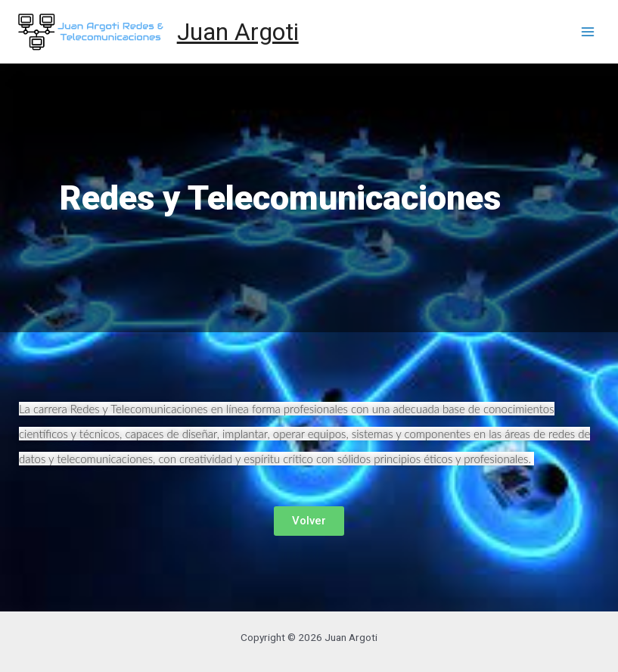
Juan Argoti (238, 32)
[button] (309, 521)
